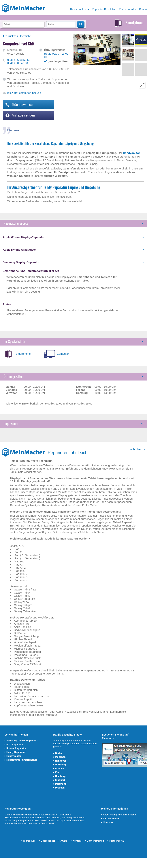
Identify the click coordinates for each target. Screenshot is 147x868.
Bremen (59, 768)
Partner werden (128, 9)
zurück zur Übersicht (18, 36)
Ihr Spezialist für (15, 342)
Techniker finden (81, 24)
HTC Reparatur (15, 744)
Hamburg (60, 776)
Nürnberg (60, 765)
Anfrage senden (20, 115)
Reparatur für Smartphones (22, 760)
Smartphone (23, 354)
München (60, 757)
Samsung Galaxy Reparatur (22, 741)
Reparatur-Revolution (104, 9)
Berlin (58, 753)
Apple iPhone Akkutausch (20, 250)
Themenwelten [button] (78, 9)
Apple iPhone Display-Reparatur (24, 237)
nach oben (135, 449)
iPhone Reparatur (16, 748)
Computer (63, 354)
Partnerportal (117, 841)
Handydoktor (14, 756)
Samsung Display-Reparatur (21, 262)
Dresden (60, 788)
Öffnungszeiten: (14, 377)
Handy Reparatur (16, 752)
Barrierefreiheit (95, 841)
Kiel (57, 772)
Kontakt (77, 841)
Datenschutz (48, 841)
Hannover (61, 761)
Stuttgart (60, 780)
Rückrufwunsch (20, 105)
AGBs (64, 841)
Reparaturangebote (16, 223)
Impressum (11, 424)
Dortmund (61, 784)
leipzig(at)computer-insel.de (24, 93)
